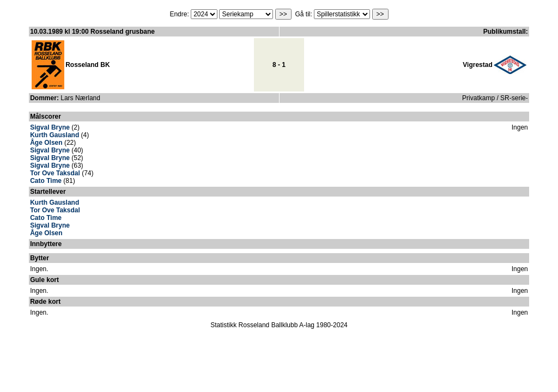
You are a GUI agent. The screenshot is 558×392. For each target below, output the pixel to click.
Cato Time (46, 181)
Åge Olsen (46, 143)
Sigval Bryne (50, 127)
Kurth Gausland (54, 135)
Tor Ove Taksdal (55, 173)
